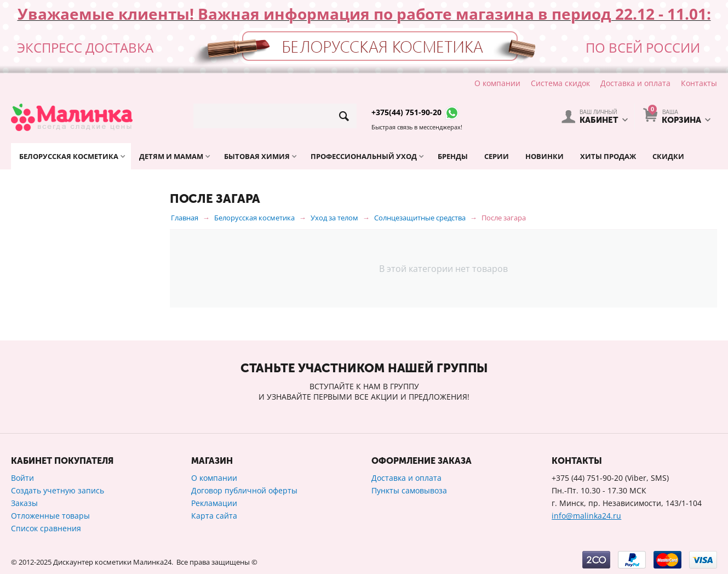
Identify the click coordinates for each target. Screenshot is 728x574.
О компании (497, 83)
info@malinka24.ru (586, 516)
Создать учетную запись (58, 490)
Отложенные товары (50, 516)
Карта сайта (214, 516)
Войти (22, 478)
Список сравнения (46, 528)
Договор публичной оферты (244, 490)
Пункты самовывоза (409, 490)
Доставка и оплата (635, 83)
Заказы (24, 503)
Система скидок (560, 83)
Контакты (699, 83)
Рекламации (214, 503)
